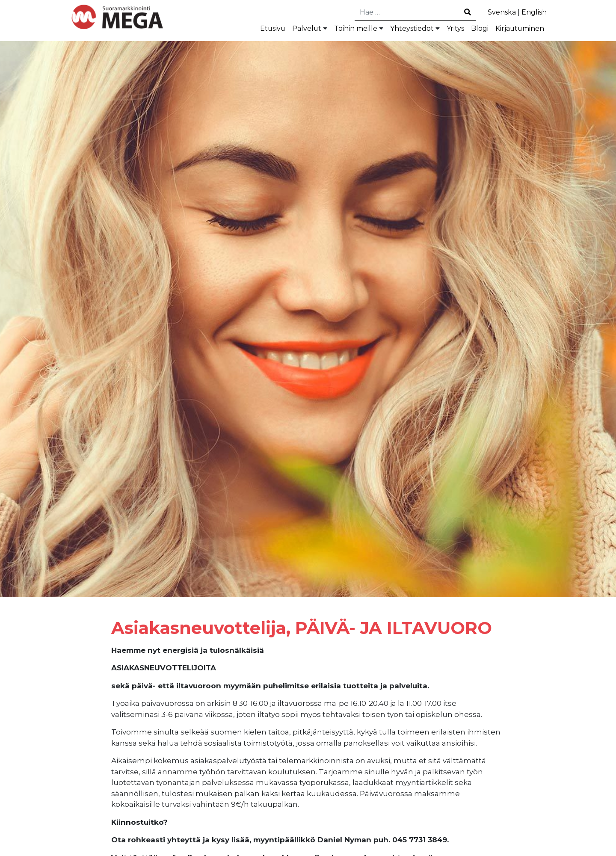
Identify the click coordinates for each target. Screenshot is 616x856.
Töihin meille (340, 30)
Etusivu (252, 30)
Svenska (498, 12)
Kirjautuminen (517, 30)
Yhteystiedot (401, 30)
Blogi (474, 30)
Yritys (448, 30)
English (533, 12)
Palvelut (287, 30)
